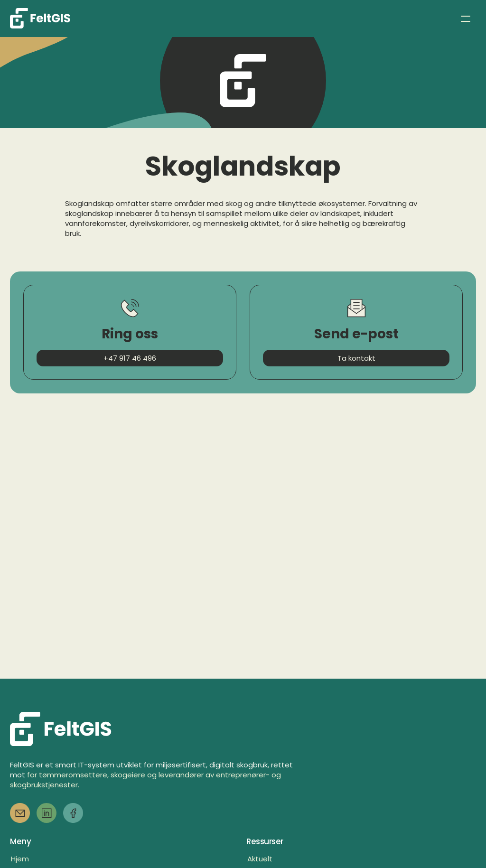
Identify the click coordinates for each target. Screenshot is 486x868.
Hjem (20, 859)
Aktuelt (260, 859)
